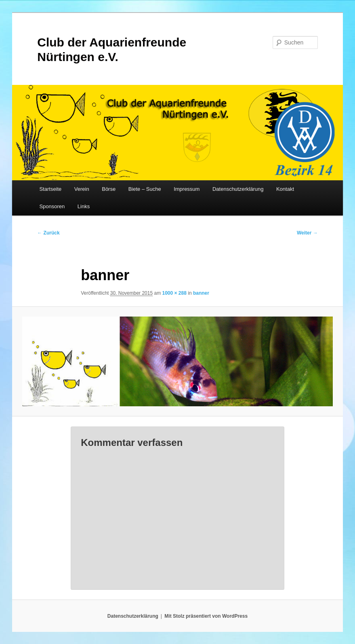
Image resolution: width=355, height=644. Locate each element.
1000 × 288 (174, 293)
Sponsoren (52, 206)
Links (84, 206)
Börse (109, 189)
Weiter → (307, 233)
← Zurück (48, 233)
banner (201, 293)
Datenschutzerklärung (238, 189)
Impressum (187, 189)
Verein (82, 189)
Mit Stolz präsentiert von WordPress (206, 616)
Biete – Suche (145, 189)
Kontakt (285, 189)
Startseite (50, 189)
